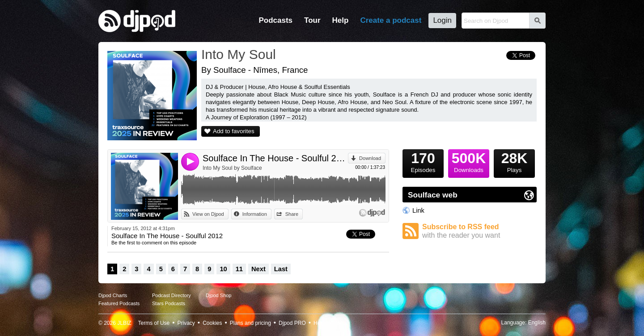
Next (258, 269)
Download (370, 158)
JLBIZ (124, 323)
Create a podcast (391, 20)
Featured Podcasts (119, 303)
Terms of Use (154, 323)
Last (281, 269)
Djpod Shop (219, 295)
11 (239, 269)
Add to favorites (234, 131)
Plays (514, 161)
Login (442, 20)
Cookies (212, 323)
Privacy (186, 323)
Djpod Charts (113, 295)
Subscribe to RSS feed (479, 231)
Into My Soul (239, 54)
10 (223, 269)
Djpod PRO (292, 323)
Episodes (423, 161)
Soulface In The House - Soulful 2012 (275, 158)
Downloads (469, 161)
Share (292, 214)
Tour (312, 20)
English (537, 323)
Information (255, 214)
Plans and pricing (250, 323)
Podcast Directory (172, 295)
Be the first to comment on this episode (154, 243)
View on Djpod (208, 214)
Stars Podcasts (169, 303)
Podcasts (275, 20)
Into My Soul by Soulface (232, 168)
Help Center (328, 323)
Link (418, 210)
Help (341, 20)
